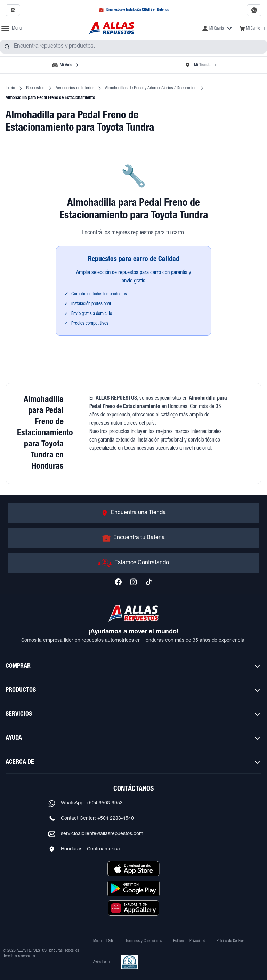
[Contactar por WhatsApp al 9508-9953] (254, 10)
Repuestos (35, 88)
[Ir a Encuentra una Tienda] (133, 513)
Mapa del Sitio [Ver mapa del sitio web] (104, 941)
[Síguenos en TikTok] (149, 582)
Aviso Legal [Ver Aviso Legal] (102, 962)
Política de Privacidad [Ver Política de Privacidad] (189, 941)
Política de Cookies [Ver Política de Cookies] (230, 941)
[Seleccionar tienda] (201, 65)
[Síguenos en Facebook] (118, 582)
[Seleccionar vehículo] (66, 65)
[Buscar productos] (7, 47)
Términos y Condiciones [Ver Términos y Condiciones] (144, 941)
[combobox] (133, 47)
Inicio (10, 88)
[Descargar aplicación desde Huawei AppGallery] (133, 908)
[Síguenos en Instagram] (133, 582)
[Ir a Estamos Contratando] (133, 563)
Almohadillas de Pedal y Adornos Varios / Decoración (151, 88)
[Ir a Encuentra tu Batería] (133, 538)
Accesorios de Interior (75, 88)
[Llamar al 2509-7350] (13, 10)
